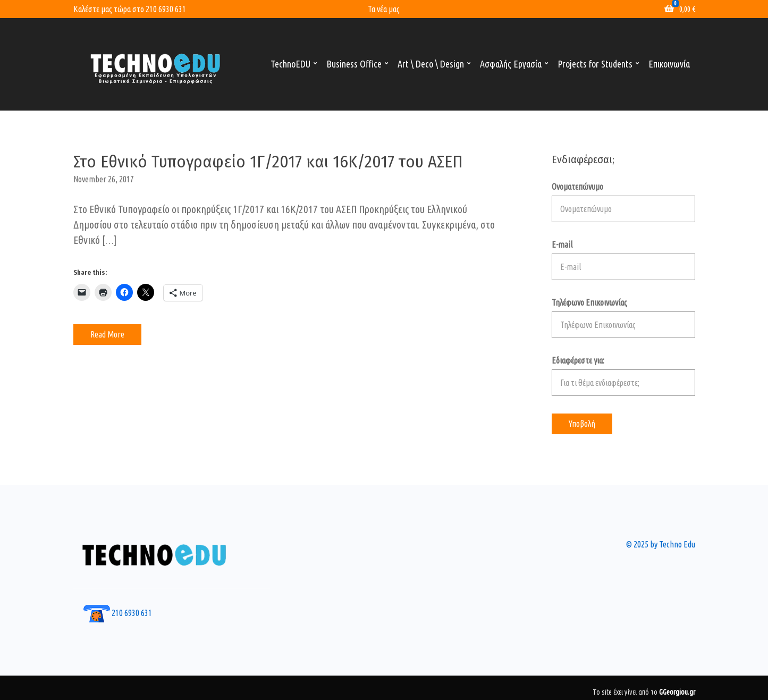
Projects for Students (595, 64)
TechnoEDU (290, 64)
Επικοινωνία (669, 64)
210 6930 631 (166, 9)
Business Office (354, 64)
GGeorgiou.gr (677, 692)
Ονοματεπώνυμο (623, 202)
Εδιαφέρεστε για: (623, 376)
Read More (107, 334)
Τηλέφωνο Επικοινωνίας (623, 318)
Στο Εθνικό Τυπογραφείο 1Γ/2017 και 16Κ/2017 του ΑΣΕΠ (268, 162)
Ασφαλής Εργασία (511, 64)
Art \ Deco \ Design (431, 64)
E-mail (623, 260)
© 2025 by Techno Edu (661, 544)
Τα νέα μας (384, 9)
